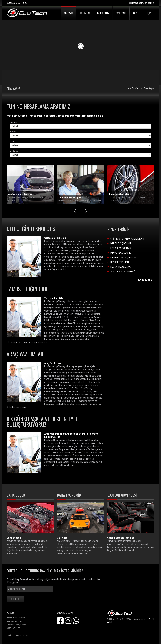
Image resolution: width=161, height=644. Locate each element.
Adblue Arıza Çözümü (123, 272)
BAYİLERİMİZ (121, 13)
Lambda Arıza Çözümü (123, 258)
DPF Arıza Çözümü (121, 243)
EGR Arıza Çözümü (121, 248)
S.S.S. (135, 13)
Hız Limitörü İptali (121, 262)
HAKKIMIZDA (85, 13)
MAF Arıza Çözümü (121, 267)
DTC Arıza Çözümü (121, 253)
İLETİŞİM (147, 13)
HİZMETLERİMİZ (103, 13)
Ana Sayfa (133, 88)
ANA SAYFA (69, 13)
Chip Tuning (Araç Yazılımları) (128, 239)
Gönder (15, 599)
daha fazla (145, 280)
